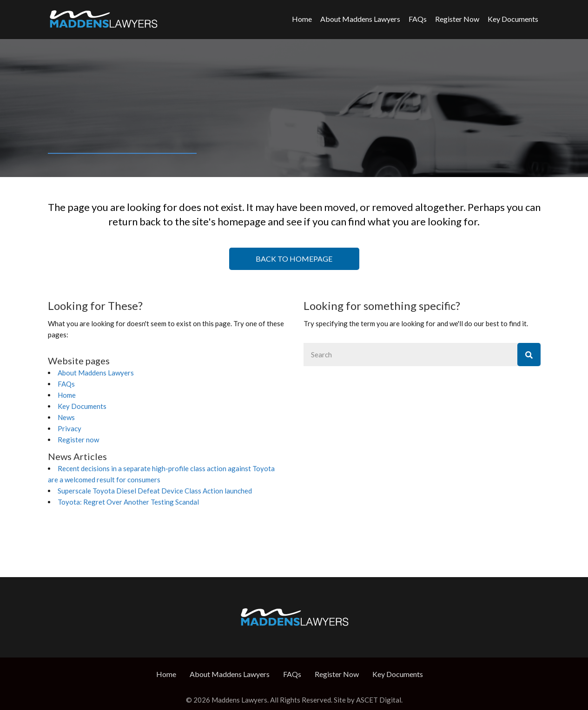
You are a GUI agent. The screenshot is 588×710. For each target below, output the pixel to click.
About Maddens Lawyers (360, 19)
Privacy (69, 428)
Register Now (457, 19)
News (66, 417)
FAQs (418, 19)
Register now (78, 440)
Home (302, 19)
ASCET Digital (379, 700)
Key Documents (513, 19)
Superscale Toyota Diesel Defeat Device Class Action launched (155, 491)
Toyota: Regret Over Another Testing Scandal (128, 502)
